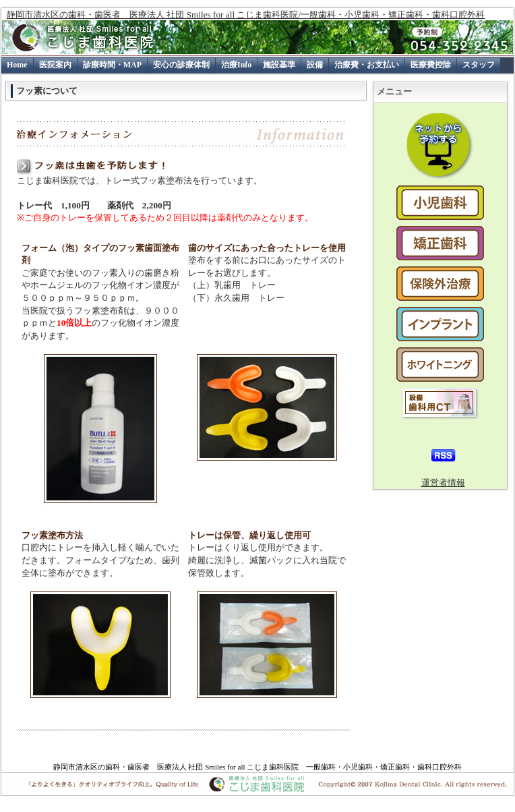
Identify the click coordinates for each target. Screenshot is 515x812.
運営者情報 (443, 483)
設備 (315, 65)
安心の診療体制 (181, 65)
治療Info (236, 65)
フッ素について (47, 91)
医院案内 (55, 65)
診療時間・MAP (112, 65)
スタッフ (479, 65)
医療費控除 (431, 65)
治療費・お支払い (367, 65)
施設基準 (279, 65)
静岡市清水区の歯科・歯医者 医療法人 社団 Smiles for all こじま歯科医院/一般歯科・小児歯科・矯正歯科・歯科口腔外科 (246, 14)
